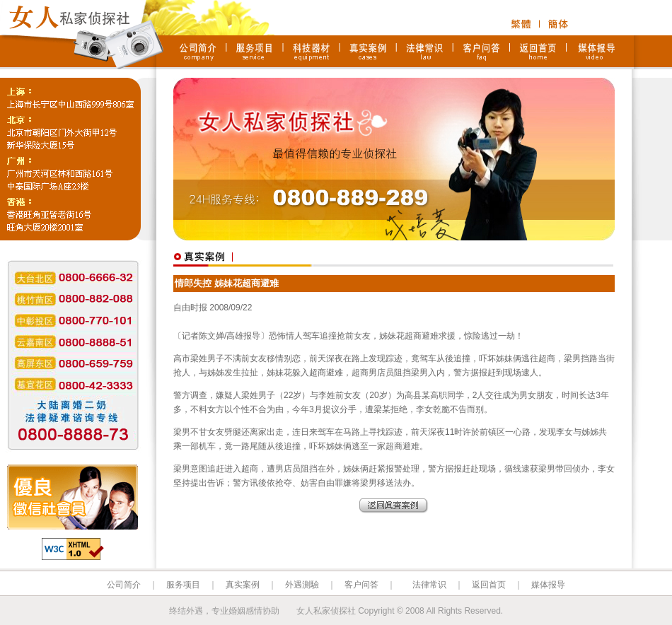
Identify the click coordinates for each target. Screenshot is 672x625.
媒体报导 (548, 585)
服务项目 (183, 585)
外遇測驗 (302, 585)
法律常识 (429, 585)
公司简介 (124, 585)
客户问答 (361, 585)
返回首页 (489, 585)
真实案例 (243, 585)
